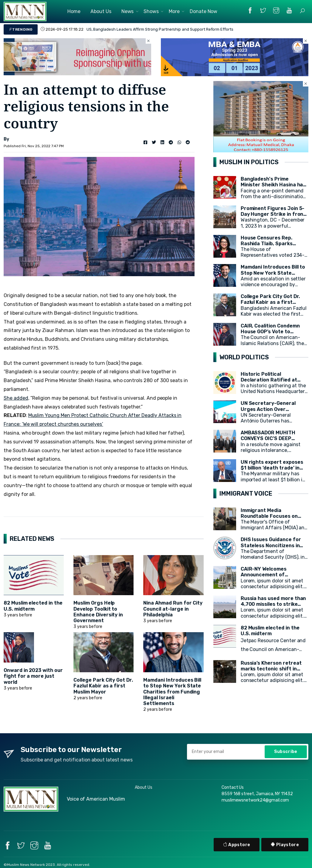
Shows (151, 11)
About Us (101, 11)
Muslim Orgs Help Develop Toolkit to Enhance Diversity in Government (98, 612)
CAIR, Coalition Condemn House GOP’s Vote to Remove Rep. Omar (270, 332)
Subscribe (286, 752)
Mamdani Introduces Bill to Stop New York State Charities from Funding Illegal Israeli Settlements (172, 692)
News (128, 11)
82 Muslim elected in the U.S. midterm (33, 606)
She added (16, 398)
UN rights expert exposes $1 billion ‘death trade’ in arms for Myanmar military (273, 468)
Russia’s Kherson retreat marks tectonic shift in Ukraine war (271, 669)
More (174, 11)
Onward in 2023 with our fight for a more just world (33, 676)
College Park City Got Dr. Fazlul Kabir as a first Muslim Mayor (103, 686)
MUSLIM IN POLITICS (249, 162)
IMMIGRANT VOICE (246, 493)
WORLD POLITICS (244, 357)
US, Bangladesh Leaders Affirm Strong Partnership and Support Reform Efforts (160, 29)
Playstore (285, 845)
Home (74, 11)
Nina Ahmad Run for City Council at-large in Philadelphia (173, 609)
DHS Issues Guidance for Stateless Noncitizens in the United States (271, 545)
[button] (302, 11)
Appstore (237, 845)
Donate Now (204, 11)
